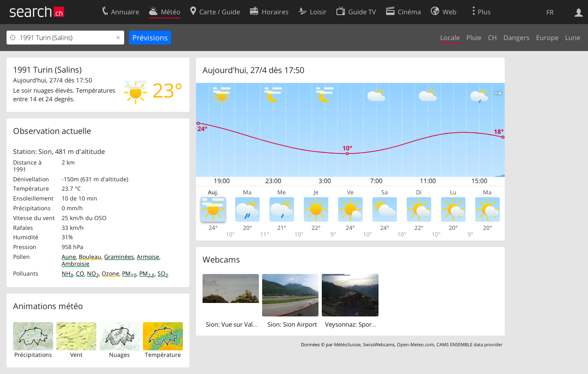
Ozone (110, 273)
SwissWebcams (379, 344)
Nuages (119, 355)
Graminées (119, 257)
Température (163, 355)
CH (492, 38)
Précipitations (33, 355)
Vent (76, 355)
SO (163, 273)
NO (93, 273)
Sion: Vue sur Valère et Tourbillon (253, 324)
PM (129, 273)
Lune (573, 38)
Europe (547, 38)
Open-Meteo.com (415, 344)
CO (80, 273)
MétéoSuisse (347, 344)
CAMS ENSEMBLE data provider (469, 344)
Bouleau (90, 257)
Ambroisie (76, 264)
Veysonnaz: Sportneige (357, 324)
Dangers (517, 38)
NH (67, 273)
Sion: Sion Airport (292, 324)
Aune (69, 257)
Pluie (474, 38)
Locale (450, 38)
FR (550, 12)
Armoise (148, 257)
